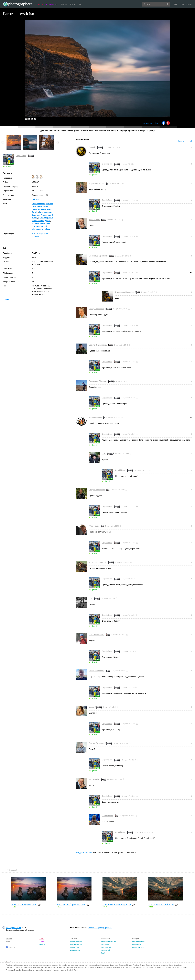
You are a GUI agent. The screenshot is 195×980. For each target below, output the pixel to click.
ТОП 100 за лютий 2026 (161, 905)
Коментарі (43, 944)
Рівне (151, 968)
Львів (92, 968)
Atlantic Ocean (38, 204)
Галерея (52, 4)
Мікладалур (37, 229)
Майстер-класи (138, 947)
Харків (32, 970)
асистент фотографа (59, 965)
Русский (9, 939)
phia (91, 598)
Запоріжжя (165, 965)
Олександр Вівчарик (98, 381)
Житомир (156, 965)
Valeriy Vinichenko (97, 309)
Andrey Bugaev (95, 417)
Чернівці (70, 970)
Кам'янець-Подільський (14, 968)
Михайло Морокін (97, 671)
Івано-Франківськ (176, 965)
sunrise (49, 204)
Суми (177, 968)
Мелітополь (108, 968)
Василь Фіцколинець (98, 345)
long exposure (46, 212)
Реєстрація (187, 4)
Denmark (36, 215)
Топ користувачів (76, 941)
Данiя (48, 221)
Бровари (122, 965)
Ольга (91, 707)
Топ (64, 4)
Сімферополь (170, 968)
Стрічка (39, 4)
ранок (35, 209)
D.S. (104, 454)
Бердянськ (114, 965)
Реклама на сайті (139, 941)
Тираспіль (18, 970)
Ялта (75, 970)
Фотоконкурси (75, 950)
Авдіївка (97, 965)
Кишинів (44, 968)
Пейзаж (35, 199)
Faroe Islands (38, 221)
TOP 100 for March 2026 (24, 905)
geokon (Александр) (98, 562)
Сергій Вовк (21, 156)
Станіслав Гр (108, 816)
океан (40, 206)
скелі (50, 209)
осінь (46, 206)
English (8, 941)
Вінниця (129, 965)
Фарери (35, 223)
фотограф (28, 965)
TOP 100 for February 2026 (117, 905)
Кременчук (52, 968)
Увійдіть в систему (84, 852)
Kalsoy (47, 229)
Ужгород (25, 970)
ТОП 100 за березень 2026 (71, 905)
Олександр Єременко (98, 256)
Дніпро (142, 965)
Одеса (139, 968)
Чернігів (63, 970)
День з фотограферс (109, 941)
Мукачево (117, 968)
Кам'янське (28, 968)
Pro (80, 4)
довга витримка (46, 218)
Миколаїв (125, 968)
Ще (73, 4)
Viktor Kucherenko (97, 635)
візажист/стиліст (45, 965)
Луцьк (87, 968)
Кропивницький (71, 968)
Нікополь (132, 968)
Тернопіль (9, 970)
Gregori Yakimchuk (97, 490)
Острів (35, 212)
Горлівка (136, 965)
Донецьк (149, 965)
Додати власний (185, 141)
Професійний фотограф (15, 965)
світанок (42, 209)
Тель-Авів (184, 968)
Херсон (38, 970)
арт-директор (73, 965)
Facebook (11, 947)
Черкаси (56, 970)
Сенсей (92, 147)
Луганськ (81, 968)
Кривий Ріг (61, 968)
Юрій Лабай (94, 526)
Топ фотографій (76, 944)
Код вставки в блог (150, 123)
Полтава (145, 968)
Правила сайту (107, 947)
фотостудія (83, 965)
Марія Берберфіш (97, 183)
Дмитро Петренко (97, 743)
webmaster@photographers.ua (100, 928)
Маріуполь (99, 968)
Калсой (44, 226)
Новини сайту (106, 950)
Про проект (105, 944)
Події (103, 953)
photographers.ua (13, 928)
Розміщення (137, 944)
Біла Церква (105, 965)
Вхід (176, 4)
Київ (39, 968)
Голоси (6, 299)
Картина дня (74, 947)
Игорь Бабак (94, 220)
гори (34, 206)
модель (35, 965)
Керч (35, 968)
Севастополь (159, 968)
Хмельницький (47, 970)
